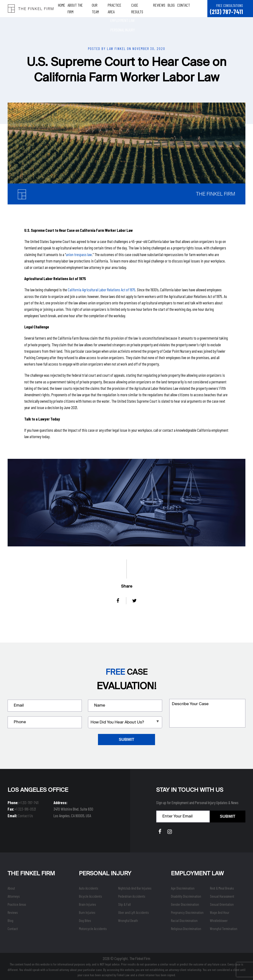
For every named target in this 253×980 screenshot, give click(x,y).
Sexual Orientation (222, 904)
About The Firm (80, 8)
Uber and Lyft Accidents (133, 912)
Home (63, 8)
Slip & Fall (124, 904)
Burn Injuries (87, 912)
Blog (173, 8)
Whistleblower (219, 921)
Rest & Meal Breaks (222, 888)
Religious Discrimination (186, 929)
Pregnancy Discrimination (187, 912)
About (11, 888)
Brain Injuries (87, 904)
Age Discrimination (183, 888)
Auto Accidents (88, 888)
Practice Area (120, 8)
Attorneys (14, 896)
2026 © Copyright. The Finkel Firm (126, 958)
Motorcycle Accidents (93, 929)
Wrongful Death (128, 921)
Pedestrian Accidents (132, 896)
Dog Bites (85, 921)
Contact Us (25, 816)
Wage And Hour (220, 912)
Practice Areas (17, 904)
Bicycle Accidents (90, 896)
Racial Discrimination (184, 921)
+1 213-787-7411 (29, 802)
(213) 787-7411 (226, 12)
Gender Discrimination (185, 904)
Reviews (161, 8)
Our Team (100, 8)
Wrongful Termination (224, 929)
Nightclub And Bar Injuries (135, 888)
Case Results (143, 8)
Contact (185, 8)
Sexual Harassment (222, 896)
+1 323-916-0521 (25, 809)
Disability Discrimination (186, 896)
